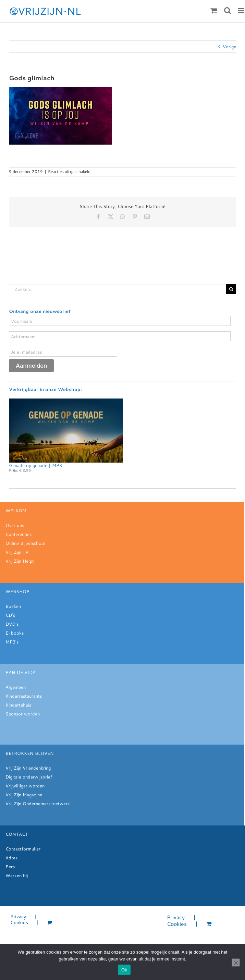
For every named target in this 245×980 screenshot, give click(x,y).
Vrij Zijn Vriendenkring (28, 768)
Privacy (18, 917)
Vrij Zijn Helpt (20, 561)
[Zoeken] (231, 289)
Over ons (15, 525)
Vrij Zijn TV (17, 552)
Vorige (229, 47)
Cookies (19, 923)
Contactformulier (23, 849)
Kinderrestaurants (24, 696)
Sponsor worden (23, 714)
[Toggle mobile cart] (214, 10)
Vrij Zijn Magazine (24, 795)
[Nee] (236, 963)
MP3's (12, 642)
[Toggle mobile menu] (241, 10)
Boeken (13, 606)
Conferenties (19, 534)
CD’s (10, 615)
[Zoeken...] (118, 289)
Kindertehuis (18, 705)
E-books (15, 633)
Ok (124, 970)
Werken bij (17, 875)
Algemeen (16, 687)
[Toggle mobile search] (228, 10)
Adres (11, 858)
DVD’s (12, 624)
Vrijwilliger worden (25, 786)
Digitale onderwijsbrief (29, 777)
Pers (10, 867)
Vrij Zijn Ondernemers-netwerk (38, 804)
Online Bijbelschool (26, 543)
